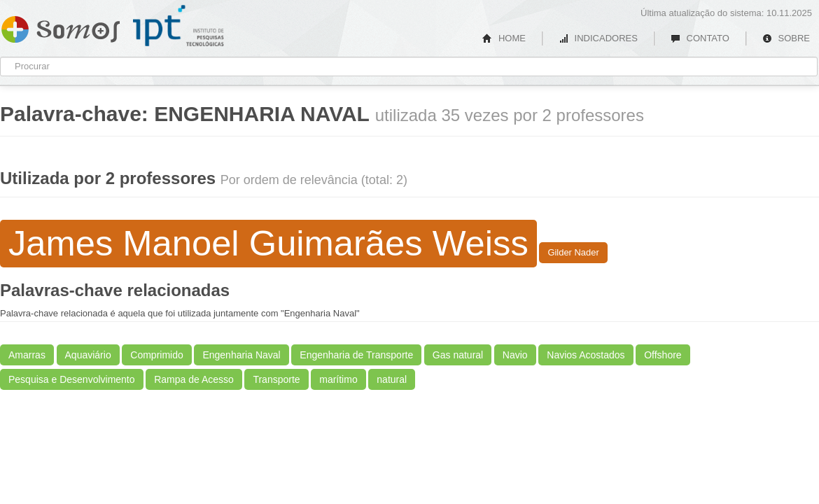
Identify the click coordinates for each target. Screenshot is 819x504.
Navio (515, 355)
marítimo (338, 379)
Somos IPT (61, 27)
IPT (178, 26)
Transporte (276, 379)
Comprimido (156, 355)
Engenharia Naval (241, 355)
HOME (504, 38)
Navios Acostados (586, 355)
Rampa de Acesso (194, 379)
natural (392, 379)
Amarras (27, 355)
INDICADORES (598, 38)
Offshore (663, 355)
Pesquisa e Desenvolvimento (72, 379)
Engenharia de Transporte (356, 355)
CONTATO (700, 38)
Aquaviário (88, 355)
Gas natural (458, 355)
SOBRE (786, 38)
